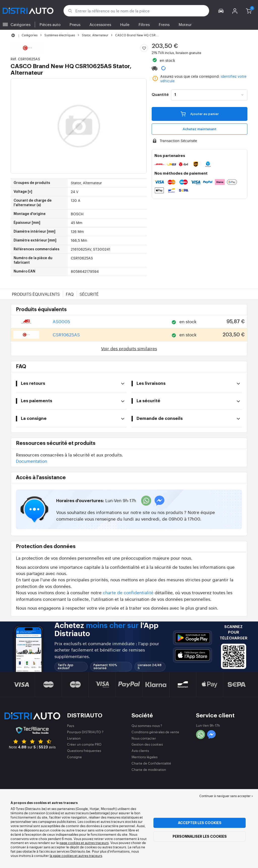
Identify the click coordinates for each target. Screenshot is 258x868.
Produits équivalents (36, 294)
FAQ (70, 294)
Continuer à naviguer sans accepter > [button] (226, 796)
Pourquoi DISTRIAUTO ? (85, 732)
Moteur (185, 24)
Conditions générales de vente (155, 732)
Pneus (75, 24)
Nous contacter (144, 738)
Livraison (74, 738)
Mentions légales (144, 757)
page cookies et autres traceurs (84, 843)
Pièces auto (50, 24)
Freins (164, 24)
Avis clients (140, 751)
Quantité (160, 95)
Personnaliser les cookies (200, 836)
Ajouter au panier (200, 114)
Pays (71, 726)
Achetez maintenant (200, 129)
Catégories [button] (21, 24)
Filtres (144, 24)
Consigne (74, 757)
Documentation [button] (31, 461)
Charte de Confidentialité (151, 763)
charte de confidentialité (128, 592)
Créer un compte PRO (84, 744)
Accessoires (100, 24)
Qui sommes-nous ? (147, 726)
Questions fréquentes (84, 751)
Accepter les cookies (200, 823)
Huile (125, 24)
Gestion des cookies (147, 744)
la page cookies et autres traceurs (76, 856)
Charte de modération (149, 769)
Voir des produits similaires (129, 348)
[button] (221, 11)
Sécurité (89, 294)
